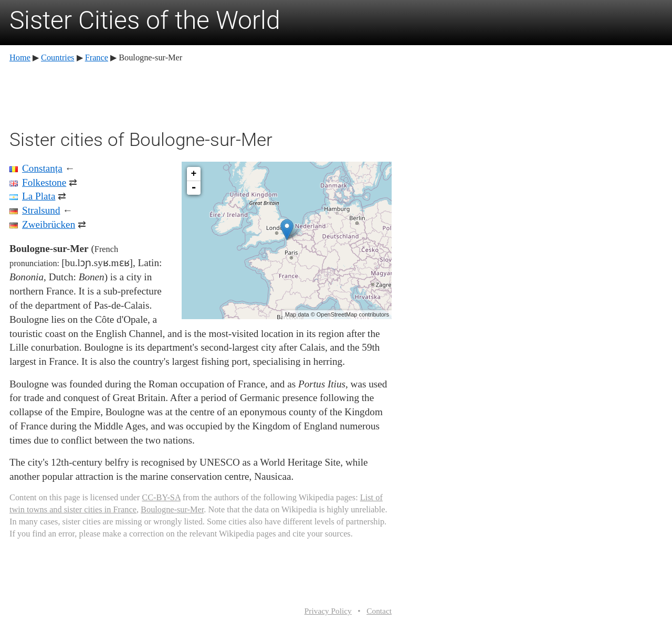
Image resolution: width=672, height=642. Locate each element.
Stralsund (41, 210)
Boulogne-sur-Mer (172, 509)
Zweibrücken (49, 224)
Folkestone (44, 182)
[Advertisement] (201, 94)
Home (20, 57)
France (97, 57)
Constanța (42, 168)
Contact (379, 611)
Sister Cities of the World (145, 20)
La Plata (39, 196)
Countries (57, 57)
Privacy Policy (328, 611)
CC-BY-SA (161, 497)
